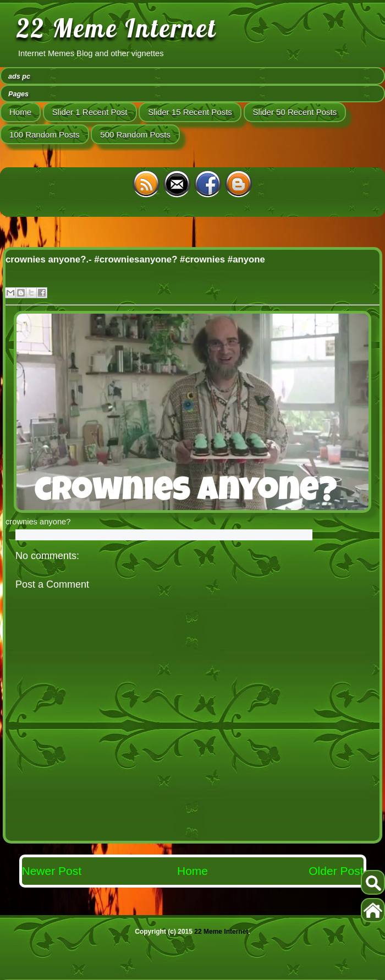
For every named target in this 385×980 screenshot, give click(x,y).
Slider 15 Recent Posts (190, 112)
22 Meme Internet (117, 28)
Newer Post (52, 871)
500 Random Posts (135, 135)
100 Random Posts (45, 135)
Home (20, 112)
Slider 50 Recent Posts (295, 112)
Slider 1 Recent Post (90, 112)
